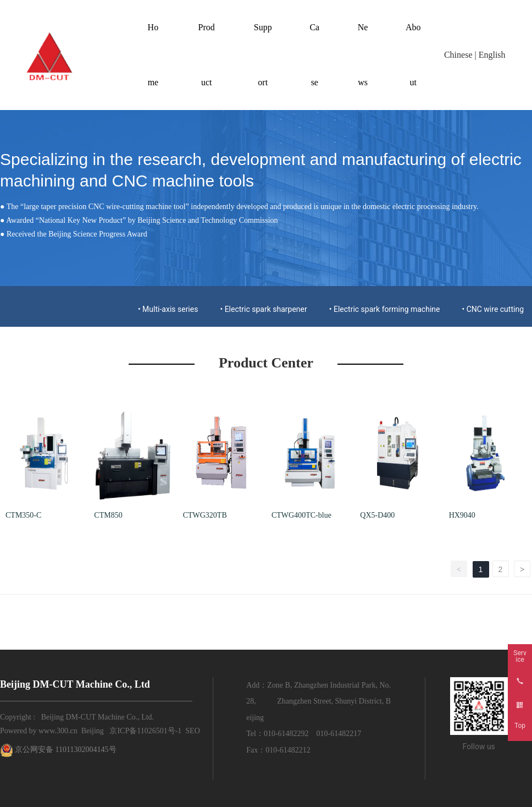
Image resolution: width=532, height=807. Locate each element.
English (492, 55)
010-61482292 (286, 734)
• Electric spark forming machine (385, 309)
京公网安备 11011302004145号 (65, 750)
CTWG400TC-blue (301, 515)
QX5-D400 (377, 515)
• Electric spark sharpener (263, 309)
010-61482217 (339, 734)
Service (520, 656)
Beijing (93, 731)
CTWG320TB (205, 515)
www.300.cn (58, 731)
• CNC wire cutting (493, 309)
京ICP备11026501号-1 (145, 731)
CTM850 (108, 515)
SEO (192, 731)
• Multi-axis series (168, 309)
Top (520, 726)
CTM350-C (23, 515)
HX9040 (462, 515)
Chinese (458, 55)
